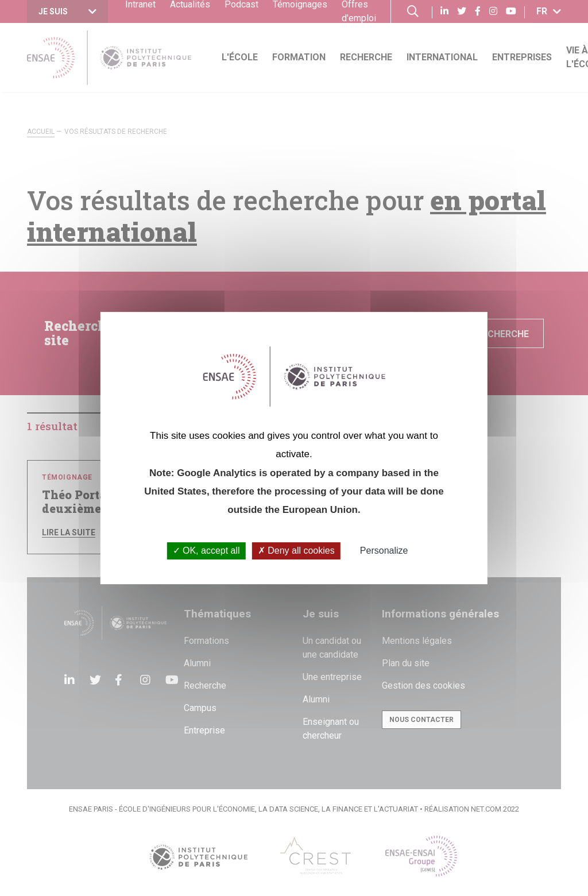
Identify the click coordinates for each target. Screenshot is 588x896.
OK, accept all (206, 551)
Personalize (384, 551)
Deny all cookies (296, 551)
